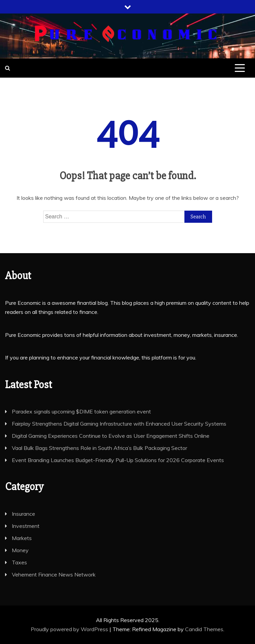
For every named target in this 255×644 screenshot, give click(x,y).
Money (20, 550)
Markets (22, 538)
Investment (26, 526)
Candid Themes (204, 629)
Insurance (23, 514)
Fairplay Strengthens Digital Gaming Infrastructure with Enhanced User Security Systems (119, 424)
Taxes (19, 562)
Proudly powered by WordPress (70, 629)
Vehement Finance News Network (54, 574)
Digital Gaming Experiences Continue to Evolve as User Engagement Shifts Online (111, 436)
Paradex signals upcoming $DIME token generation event (81, 411)
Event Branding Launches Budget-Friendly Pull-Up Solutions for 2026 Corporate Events (118, 460)
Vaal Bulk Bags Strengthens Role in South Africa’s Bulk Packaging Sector (99, 448)
